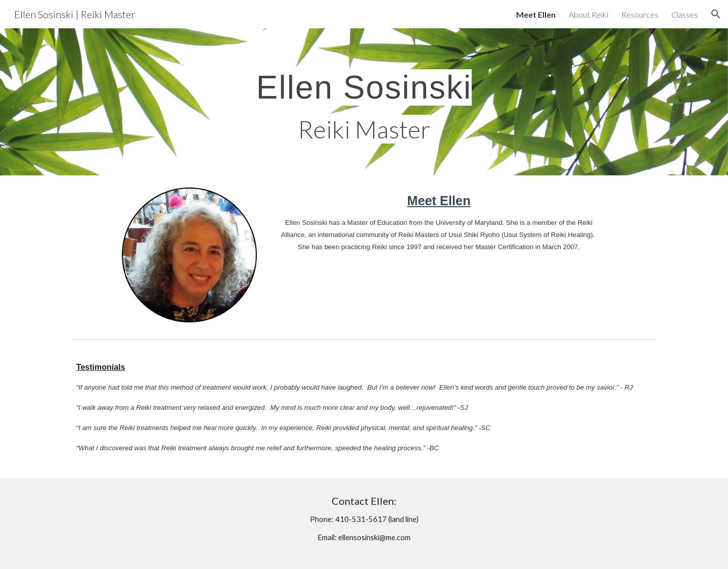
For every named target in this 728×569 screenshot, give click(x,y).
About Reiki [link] (588, 14)
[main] (364, 102)
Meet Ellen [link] (536, 14)
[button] (716, 14)
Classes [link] (685, 14)
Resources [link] (640, 14)
